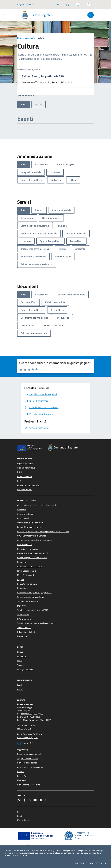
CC (18, 812)
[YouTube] (35, 800)
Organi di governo (25, 463)
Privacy (20, 772)
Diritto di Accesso (25, 545)
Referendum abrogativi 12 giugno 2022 (34, 593)
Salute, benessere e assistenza (31, 597)
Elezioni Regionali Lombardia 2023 (32, 558)
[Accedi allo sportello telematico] (78, 5)
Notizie (39, 104)
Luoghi (20, 685)
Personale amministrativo (29, 485)
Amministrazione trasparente (30, 767)
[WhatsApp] (19, 800)
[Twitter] (30, 800)
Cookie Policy (23, 776)
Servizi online (23, 614)
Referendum (23, 588)
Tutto (23, 104)
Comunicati (22, 656)
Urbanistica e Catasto (27, 632)
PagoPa (20, 580)
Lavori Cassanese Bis (27, 571)
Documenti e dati (25, 490)
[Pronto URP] (68, 5)
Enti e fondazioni (24, 477)
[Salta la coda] (58, 5)
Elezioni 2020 (23, 636)
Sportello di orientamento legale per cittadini (36, 623)
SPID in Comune (24, 619)
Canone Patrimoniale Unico (29, 527)
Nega (104, 863)
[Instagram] (40, 800)
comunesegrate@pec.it (27, 738)
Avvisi (20, 661)
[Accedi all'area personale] (88, 5)
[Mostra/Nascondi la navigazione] (4, 15)
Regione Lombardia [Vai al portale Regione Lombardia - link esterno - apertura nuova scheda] (26, 5)
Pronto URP (25, 743)
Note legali (22, 780)
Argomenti (30, 38)
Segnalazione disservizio (28, 758)
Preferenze (81, 863)
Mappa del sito (24, 820)
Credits (20, 816)
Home (20, 38)
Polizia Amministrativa (27, 584)
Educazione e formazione (28, 549)
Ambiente (21, 510)
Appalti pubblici (24, 518)
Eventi (20, 689)
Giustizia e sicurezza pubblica (30, 566)
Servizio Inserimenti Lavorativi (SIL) (33, 610)
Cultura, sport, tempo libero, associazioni (35, 540)
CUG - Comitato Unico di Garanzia (32, 536)
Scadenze (21, 665)
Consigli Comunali (25, 669)
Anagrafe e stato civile (27, 514)
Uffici (20, 472)
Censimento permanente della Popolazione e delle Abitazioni (43, 531)
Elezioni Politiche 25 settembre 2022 (33, 553)
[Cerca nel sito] (91, 15)
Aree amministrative (26, 468)
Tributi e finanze (24, 628)
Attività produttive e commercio (31, 523)
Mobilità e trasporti (25, 575)
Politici (20, 481)
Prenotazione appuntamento (30, 754)
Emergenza (22, 562)
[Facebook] (24, 800)
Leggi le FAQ (22, 750)
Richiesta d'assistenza (27, 763)
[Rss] (46, 800)
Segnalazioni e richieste (27, 601)
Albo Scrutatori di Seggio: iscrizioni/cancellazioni (38, 505)
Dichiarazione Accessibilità (29, 785)
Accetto (94, 863)
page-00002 (23, 606)
